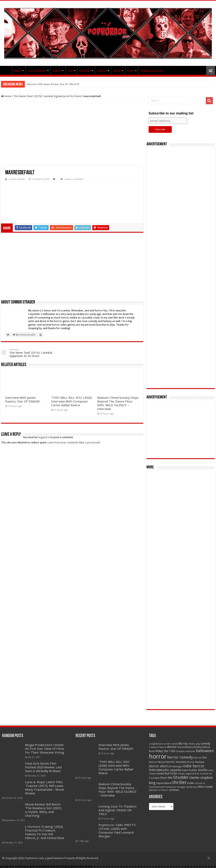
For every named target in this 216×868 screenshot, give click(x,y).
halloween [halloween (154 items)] (205, 751)
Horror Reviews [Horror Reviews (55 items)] (195, 762)
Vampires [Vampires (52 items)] (171, 787)
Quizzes (102, 71)
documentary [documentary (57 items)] (185, 747)
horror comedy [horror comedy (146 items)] (180, 757)
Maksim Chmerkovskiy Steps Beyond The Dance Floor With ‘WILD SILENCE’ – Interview (118, 403)
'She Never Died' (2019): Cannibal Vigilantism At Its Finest (47, 96)
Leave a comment (74, 179)
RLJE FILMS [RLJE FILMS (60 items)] (171, 773)
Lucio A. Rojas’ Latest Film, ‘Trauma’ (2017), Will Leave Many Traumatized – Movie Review (45, 788)
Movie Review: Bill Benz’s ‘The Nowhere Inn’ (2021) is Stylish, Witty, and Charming (43, 810)
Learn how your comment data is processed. (74, 442)
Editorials (85, 71)
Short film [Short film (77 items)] (166, 778)
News (18, 71)
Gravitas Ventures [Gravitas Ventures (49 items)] (186, 751)
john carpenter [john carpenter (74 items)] (173, 770)
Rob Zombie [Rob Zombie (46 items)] (201, 774)
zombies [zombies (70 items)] (174, 790)
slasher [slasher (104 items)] (195, 778)
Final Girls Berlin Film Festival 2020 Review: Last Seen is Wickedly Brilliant (43, 767)
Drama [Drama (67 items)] (198, 747)
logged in (44, 437)
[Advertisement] (72, 132)
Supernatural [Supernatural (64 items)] (164, 783)
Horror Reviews (37, 71)
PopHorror (6, 70)
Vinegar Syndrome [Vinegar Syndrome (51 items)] (187, 787)
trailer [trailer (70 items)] (191, 783)
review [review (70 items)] (160, 773)
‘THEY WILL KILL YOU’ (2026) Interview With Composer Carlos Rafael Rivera (72, 401)
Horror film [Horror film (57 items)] (200, 758)
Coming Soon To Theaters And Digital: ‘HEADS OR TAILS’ (117, 810)
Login (131, 71)
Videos (57, 71)
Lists (70, 71)
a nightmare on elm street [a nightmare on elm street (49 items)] (163, 744)
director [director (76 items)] (172, 747)
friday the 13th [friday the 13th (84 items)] (165, 751)
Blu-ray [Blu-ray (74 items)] (183, 744)
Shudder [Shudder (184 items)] (181, 777)
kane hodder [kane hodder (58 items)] (190, 770)
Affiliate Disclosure (152, 71)
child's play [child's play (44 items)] (194, 744)
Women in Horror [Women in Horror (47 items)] (159, 790)
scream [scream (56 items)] (155, 778)
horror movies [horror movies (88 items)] (176, 762)
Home (6, 96)
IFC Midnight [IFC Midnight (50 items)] (175, 766)
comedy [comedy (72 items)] (205, 744)
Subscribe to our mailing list (171, 113)
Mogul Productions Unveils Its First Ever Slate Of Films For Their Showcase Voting (45, 749)
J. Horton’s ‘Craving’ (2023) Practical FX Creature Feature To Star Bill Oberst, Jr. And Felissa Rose (45, 832)
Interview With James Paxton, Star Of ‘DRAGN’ (53, 84)
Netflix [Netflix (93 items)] (203, 770)
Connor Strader (17, 179)
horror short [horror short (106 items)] (158, 766)
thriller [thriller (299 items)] (179, 782)
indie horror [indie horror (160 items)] (194, 766)
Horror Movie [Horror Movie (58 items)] (157, 762)
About (117, 71)
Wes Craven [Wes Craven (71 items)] (206, 787)
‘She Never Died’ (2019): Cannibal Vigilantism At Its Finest (31, 353)
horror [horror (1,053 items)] (158, 756)
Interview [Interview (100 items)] (156, 770)
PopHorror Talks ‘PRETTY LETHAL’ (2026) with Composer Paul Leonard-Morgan (117, 831)
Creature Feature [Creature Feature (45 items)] (158, 747)
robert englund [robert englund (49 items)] (186, 774)
